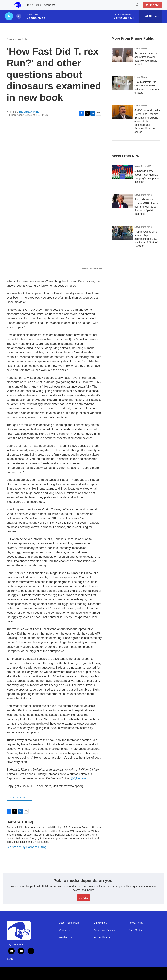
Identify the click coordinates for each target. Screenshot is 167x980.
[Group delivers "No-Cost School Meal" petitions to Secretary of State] (122, 83)
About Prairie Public (69, 923)
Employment (100, 923)
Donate (154, 5)
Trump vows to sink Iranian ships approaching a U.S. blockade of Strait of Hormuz (146, 239)
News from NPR (17, 39)
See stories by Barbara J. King (27, 847)
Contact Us (65, 930)
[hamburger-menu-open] (8, 5)
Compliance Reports (104, 930)
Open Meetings (136, 930)
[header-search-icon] (137, 5)
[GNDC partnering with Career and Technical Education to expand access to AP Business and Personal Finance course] (122, 112)
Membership (65, 937)
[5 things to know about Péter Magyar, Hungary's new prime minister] (122, 172)
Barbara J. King (29, 112)
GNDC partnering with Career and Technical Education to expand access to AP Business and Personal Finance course (147, 121)
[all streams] (150, 16)
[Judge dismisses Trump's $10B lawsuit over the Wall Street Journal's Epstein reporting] (122, 201)
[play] (9, 16)
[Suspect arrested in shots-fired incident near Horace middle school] (122, 55)
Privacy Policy (136, 923)
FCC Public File (102, 937)
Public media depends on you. (84, 881)
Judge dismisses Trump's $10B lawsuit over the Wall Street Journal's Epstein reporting (147, 207)
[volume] (19, 16)
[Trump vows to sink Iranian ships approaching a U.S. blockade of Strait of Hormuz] (122, 233)
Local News (141, 49)
